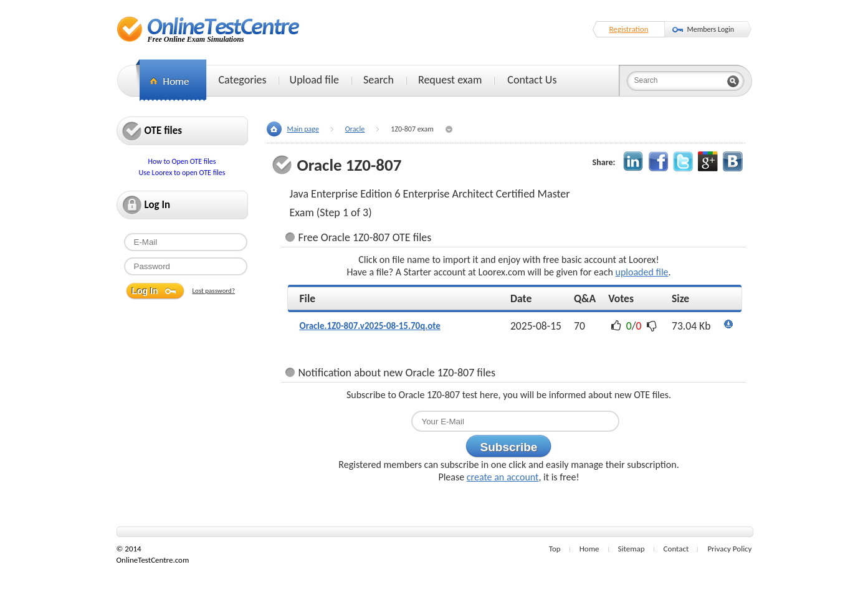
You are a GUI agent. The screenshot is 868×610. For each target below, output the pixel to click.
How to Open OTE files (182, 161)
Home (589, 549)
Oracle (355, 129)
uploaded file (641, 272)
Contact (676, 549)
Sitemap (632, 549)
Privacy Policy (729, 549)
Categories (243, 80)
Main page (303, 129)
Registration (629, 29)
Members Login (711, 29)
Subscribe (509, 447)
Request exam (450, 80)
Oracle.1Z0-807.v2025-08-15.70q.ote (370, 326)
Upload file (314, 80)
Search (379, 80)
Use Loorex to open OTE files (182, 173)
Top (555, 549)
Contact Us (532, 80)
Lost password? (214, 291)
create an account (503, 477)
